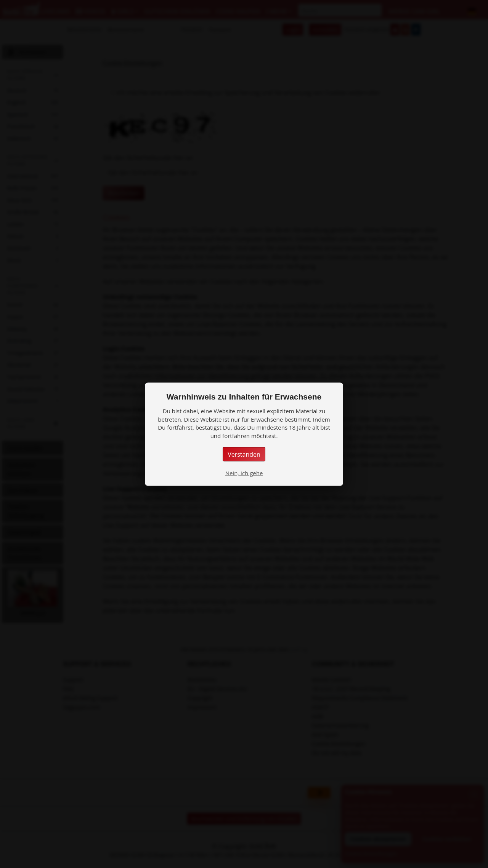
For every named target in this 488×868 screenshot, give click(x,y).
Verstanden (244, 454)
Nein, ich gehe (244, 473)
